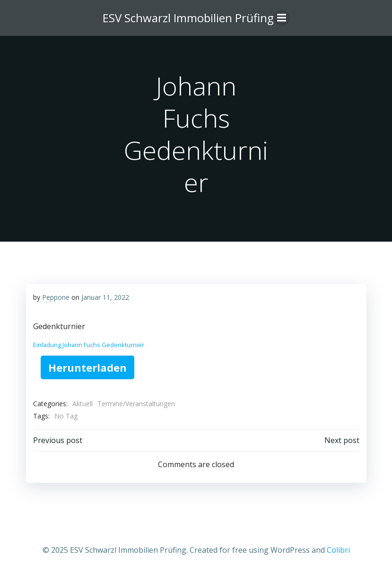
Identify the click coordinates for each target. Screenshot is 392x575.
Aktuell (83, 404)
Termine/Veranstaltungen (136, 404)
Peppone (56, 297)
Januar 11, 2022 (105, 297)
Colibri (338, 550)
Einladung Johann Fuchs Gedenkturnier (89, 345)
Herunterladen (87, 367)
